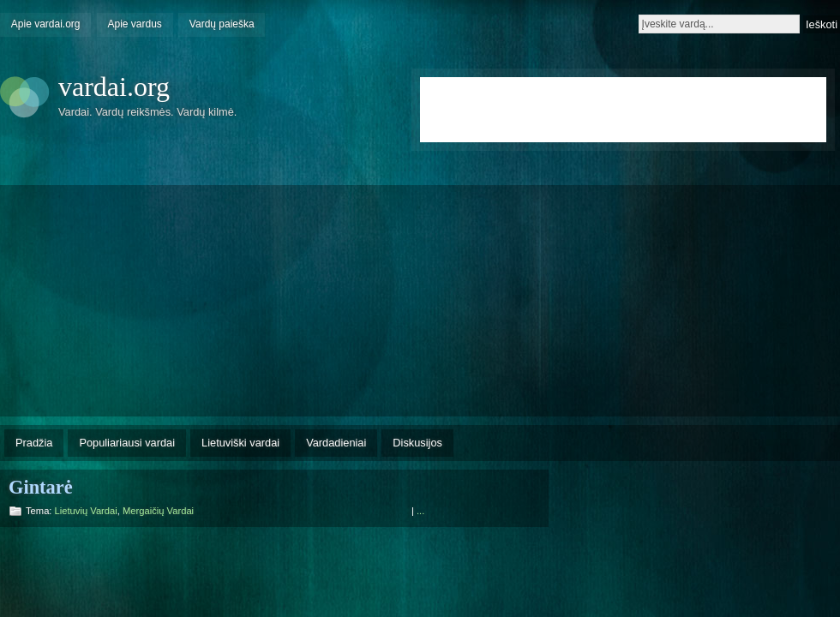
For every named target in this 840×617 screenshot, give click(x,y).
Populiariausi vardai (127, 443)
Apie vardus (135, 24)
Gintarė (41, 487)
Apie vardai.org (46, 24)
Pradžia (34, 443)
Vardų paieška (222, 24)
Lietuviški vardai (240, 443)
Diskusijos (417, 443)
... (420, 511)
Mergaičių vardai (158, 511)
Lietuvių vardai (86, 511)
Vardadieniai (336, 443)
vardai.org (114, 87)
